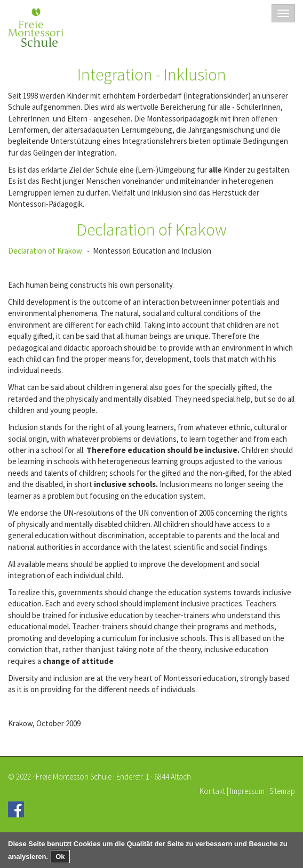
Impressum (247, 791)
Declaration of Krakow (45, 251)
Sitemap (282, 791)
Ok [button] (60, 857)
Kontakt (212, 791)
